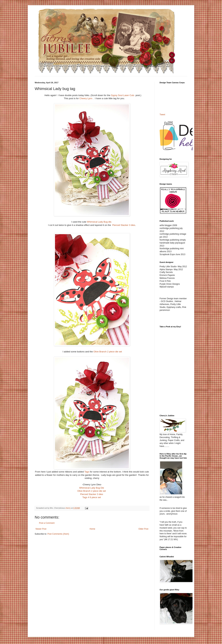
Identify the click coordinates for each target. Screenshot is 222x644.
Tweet (162, 115)
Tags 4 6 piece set (92, 497)
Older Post (143, 529)
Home (92, 529)
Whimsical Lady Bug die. (100, 222)
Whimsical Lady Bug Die (92, 488)
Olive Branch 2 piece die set (108, 352)
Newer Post (41, 529)
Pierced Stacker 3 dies (124, 225)
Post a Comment (47, 523)
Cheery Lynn (86, 98)
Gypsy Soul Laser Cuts (123, 95)
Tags (87, 472)
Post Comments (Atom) (58, 534)
